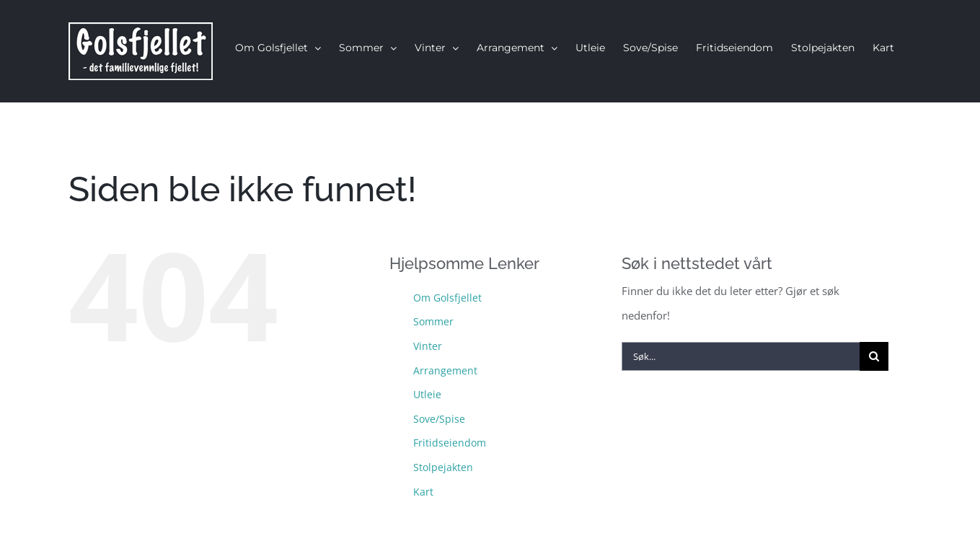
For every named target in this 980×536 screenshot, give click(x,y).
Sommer (433, 321)
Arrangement (445, 370)
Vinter (428, 346)
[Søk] (874, 356)
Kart (423, 492)
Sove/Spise (439, 419)
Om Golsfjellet (447, 298)
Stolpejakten (443, 467)
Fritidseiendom (450, 443)
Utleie (427, 394)
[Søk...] (741, 356)
